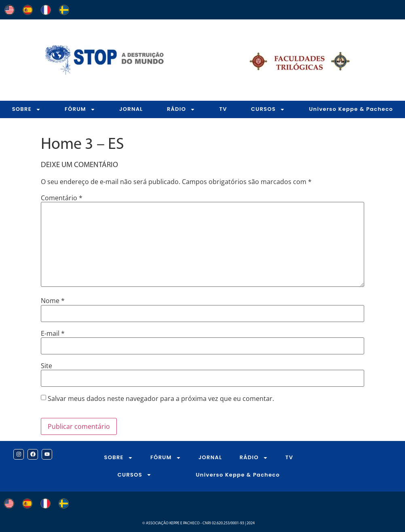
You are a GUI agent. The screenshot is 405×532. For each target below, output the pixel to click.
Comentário (62, 198)
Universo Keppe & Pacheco (351, 109)
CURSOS (268, 109)
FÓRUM (80, 109)
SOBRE (26, 109)
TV (223, 109)
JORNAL (131, 109)
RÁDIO (181, 109)
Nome (53, 301)
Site (46, 366)
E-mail (53, 333)
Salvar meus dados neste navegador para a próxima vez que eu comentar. (161, 398)
